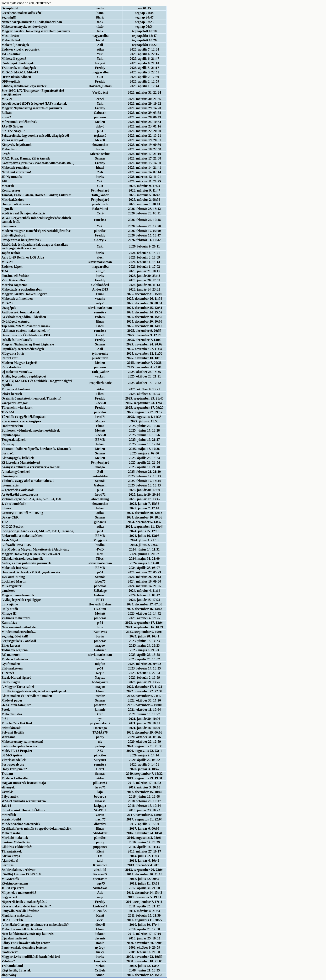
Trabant (7, 774)
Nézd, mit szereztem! (16, 172)
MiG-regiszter (12, 586)
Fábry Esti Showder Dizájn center (26, 943)
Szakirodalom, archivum (19, 870)
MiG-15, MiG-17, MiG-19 (20, 72)
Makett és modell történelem (22, 929)
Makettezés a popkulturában (22, 289)
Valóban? (8, 961)
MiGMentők (10, 879)
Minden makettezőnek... (19, 632)
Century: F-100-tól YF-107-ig (22, 513)
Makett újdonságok (15, 45)
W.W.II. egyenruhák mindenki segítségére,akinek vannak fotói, (36, 220)
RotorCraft (9, 358)
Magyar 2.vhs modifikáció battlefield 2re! (31, 957)
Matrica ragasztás (14, 285)
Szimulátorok (11, 728)
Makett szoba (11, 833)
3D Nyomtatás (12, 177)
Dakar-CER (10, 517)
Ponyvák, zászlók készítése (20, 911)
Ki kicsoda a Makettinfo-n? (21, 462)
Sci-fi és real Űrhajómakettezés (23, 213)
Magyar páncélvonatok (18, 595)
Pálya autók (10, 796)
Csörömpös (9, 476)
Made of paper (12, 700)
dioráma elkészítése (15, 276)
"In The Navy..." (13, 131)
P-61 (5, 719)
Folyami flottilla (13, 732)
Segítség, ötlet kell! (15, 636)
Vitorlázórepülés (13, 280)
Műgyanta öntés (13, 353)
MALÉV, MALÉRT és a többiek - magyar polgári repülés (37, 383)
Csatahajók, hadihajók (18, 63)
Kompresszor (11, 190)
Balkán (7, 113)
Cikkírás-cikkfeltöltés (17, 847)
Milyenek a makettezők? (19, 893)
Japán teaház (11, 253)
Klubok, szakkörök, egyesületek (24, 86)
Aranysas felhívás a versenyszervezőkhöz (31, 467)
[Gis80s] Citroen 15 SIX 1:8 (21, 874)
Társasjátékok (12, 851)
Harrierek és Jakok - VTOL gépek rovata (31, 572)
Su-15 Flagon (11, 682)
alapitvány (9, 975)
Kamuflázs (9, 623)
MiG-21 (7, 99)
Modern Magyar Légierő (19, 363)
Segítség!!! (9, 17)
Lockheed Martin (14, 581)
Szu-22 (6, 117)
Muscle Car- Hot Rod (17, 723)
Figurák (7, 209)
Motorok (8, 186)
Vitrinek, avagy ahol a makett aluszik (28, 481)
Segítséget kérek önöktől (19, 641)
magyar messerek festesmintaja (24, 783)
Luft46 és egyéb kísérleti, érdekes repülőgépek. (35, 691)
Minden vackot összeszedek (21, 824)
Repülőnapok (11, 435)
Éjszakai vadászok (15, 938)
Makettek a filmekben (17, 299)
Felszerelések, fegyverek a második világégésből (35, 135)
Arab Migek (10, 540)
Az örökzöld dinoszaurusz (20, 494)
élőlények (8, 787)
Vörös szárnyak (13, 140)
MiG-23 (7, 303)
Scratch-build (11, 819)
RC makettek (11, 655)
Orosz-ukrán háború (16, 77)
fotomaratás (10, 485)
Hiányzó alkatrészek (16, 204)
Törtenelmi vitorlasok (17, 408)
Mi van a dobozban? (16, 389)
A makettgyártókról (16, 472)
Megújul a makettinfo (17, 915)
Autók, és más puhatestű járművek (26, 563)
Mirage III (9, 613)
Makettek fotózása (15, 568)
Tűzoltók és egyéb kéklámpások (24, 417)
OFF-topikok (11, 81)
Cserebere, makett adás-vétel (22, 13)
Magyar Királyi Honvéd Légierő (24, 294)
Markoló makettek (15, 838)
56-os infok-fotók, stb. (17, 705)
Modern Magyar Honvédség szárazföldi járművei (36, 231)
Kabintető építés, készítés (19, 746)
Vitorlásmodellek (14, 760)
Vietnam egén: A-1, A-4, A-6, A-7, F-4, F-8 (31, 499)
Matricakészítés (13, 200)
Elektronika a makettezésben (22, 536)
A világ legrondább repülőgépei (24, 376)
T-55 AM (8, 412)
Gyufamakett (11, 664)
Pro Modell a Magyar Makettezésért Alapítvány (35, 549)
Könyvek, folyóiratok (17, 145)
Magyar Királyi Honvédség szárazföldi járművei (36, 31)
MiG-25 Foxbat (12, 527)
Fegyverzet (9, 897)
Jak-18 (6, 806)
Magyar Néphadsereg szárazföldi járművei (32, 108)
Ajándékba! (10, 861)
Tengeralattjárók (14, 440)
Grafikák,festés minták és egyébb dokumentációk (36, 828)
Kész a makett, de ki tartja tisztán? (26, 906)
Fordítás (7, 865)
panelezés (8, 591)
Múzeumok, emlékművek (19, 122)
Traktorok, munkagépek (19, 68)
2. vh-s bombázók (14, 504)
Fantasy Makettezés (16, 842)
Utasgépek (9, 308)
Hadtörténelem (12, 426)
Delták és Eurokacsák (17, 340)
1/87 (4, 181)
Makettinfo (9, 149)
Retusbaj (8, 444)
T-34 (5, 271)
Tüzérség (8, 673)
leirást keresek (12, 394)
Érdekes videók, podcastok (20, 49)
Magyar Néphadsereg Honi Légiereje (28, 344)
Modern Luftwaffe (15, 778)
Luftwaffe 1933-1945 (16, 545)
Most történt (10, 36)
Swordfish (9, 815)
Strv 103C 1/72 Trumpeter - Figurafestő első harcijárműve (33, 92)
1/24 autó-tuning (13, 577)
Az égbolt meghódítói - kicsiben (24, 317)
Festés (6, 154)
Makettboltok (11, 40)
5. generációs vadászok (18, 490)
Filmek (6, 508)
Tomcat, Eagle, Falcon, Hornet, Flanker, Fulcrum (36, 195)
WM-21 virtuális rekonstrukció (24, 801)
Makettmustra (12, 714)
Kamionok (9, 226)
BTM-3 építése (12, 755)
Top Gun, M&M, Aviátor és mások (26, 326)
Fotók (6, 710)
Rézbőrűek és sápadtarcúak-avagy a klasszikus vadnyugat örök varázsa (35, 246)
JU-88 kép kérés (13, 888)
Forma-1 (8, 453)
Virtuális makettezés (16, 618)
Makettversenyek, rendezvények (24, 27)
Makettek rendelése (15, 168)
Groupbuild (10, 8)
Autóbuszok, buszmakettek (21, 312)
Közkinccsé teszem (15, 883)
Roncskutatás (11, 367)
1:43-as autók (11, 54)
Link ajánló (10, 604)
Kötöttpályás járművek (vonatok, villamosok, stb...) (38, 163)
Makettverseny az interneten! (22, 742)
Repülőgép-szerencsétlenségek (23, 349)
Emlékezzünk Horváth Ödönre (23, 810)
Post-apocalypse (13, 764)
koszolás (7, 792)
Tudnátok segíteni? (15, 650)
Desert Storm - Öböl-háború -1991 (26, 335)
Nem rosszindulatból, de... (20, 627)
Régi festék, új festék (16, 970)
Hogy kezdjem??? (14, 769)
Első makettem (12, 668)
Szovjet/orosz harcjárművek (21, 240)
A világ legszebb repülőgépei (22, 600)
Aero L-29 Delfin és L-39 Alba (23, 257)
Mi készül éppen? (14, 59)
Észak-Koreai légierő (16, 677)
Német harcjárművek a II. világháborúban (32, 22)
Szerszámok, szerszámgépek (21, 421)
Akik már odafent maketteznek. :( (25, 331)
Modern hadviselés (15, 659)
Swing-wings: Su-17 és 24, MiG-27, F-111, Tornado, (38, 531)
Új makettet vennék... (17, 372)
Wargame (8, 737)
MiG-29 (7, 262)
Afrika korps (11, 856)
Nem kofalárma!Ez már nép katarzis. (28, 934)
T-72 (5, 522)
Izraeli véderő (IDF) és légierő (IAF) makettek (34, 103)
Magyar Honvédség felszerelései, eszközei (31, 554)
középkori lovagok (15, 403)
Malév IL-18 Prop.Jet (17, 751)
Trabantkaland (12, 966)
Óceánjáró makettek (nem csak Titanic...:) (31, 398)
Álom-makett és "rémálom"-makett (27, 696)
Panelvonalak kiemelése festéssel (24, 947)
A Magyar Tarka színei (18, 687)
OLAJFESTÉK (12, 920)
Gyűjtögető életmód (15, 321)
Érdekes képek (12, 267)
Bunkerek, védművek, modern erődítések (31, 430)
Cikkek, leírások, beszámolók (22, 559)
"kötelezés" (10, 952)
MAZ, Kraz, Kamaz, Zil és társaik (26, 158)
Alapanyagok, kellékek (18, 458)
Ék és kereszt (11, 645)
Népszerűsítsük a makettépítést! (24, 902)
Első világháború (14, 235)
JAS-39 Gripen (12, 126)
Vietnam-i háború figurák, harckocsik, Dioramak (36, 449)
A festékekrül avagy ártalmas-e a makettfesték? (35, 925)
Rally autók (10, 609)
